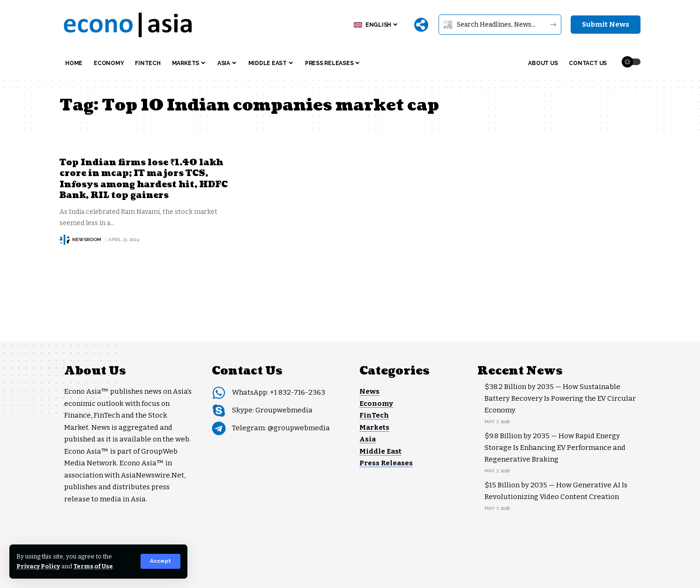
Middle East (380, 451)
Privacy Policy (39, 566)
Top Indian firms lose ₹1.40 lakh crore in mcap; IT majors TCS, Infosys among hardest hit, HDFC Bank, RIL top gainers (144, 179)
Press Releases (386, 463)
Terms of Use (94, 566)
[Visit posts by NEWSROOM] (65, 240)
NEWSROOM (87, 239)
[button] (160, 561)
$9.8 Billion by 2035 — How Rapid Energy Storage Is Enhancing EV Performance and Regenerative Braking (555, 448)
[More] (421, 25)
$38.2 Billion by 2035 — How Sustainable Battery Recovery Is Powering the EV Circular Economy (560, 398)
